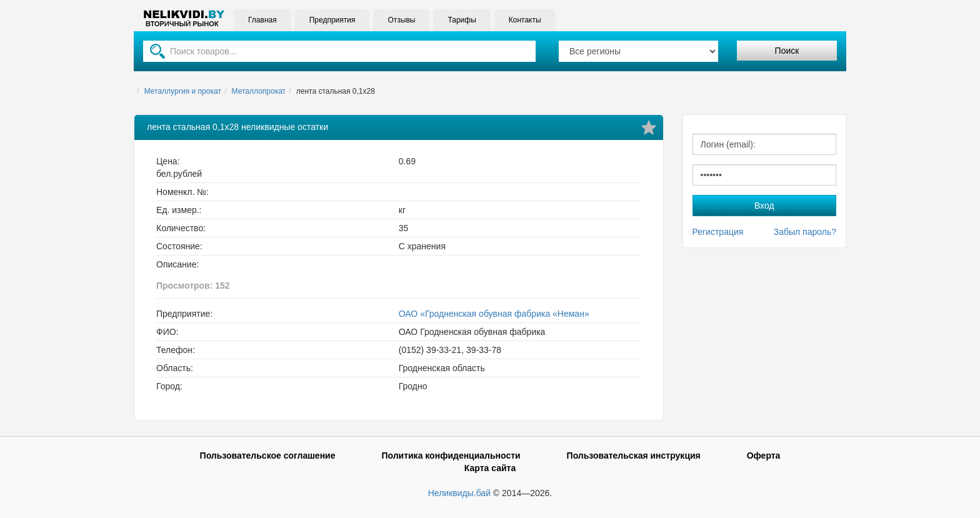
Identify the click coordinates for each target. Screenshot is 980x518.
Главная (262, 20)
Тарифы (462, 20)
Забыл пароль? (805, 232)
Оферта (764, 456)
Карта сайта (490, 468)
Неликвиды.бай (459, 493)
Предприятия (332, 20)
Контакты (525, 20)
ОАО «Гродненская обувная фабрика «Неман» (494, 314)
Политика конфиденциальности (451, 456)
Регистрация (718, 232)
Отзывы (401, 20)
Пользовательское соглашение (268, 456)
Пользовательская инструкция (634, 456)
